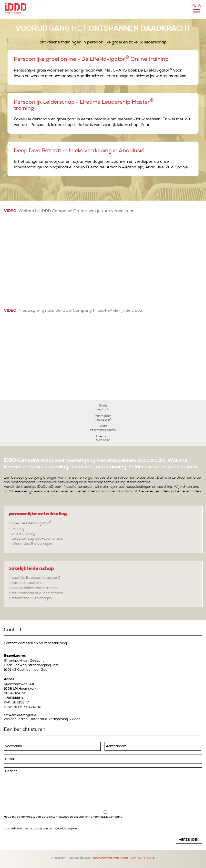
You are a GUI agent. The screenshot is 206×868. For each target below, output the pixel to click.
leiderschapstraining (29, 583)
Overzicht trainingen (103, 438)
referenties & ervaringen (32, 544)
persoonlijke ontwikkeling (38, 514)
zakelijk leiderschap (32, 568)
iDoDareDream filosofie (57, 487)
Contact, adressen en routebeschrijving (35, 643)
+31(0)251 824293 (79, 858)
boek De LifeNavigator (32, 523)
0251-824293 (16, 693)
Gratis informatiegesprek (103, 428)
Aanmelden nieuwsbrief (103, 418)
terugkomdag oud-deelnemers (37, 539)
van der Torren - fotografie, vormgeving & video (42, 719)
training (18, 528)
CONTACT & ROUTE (143, 858)
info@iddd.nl (14, 698)
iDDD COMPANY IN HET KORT (111, 858)
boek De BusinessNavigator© (36, 578)
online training (23, 534)
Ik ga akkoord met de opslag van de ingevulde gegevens (42, 828)
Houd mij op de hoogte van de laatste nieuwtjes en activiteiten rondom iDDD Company (63, 817)
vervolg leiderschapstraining (35, 588)
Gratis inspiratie (103, 408)
